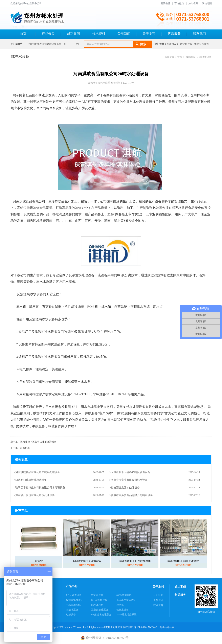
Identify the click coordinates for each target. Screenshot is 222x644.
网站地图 (207, 3)
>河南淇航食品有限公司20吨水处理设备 (37, 472)
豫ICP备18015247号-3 (146, 627)
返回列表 (25, 448)
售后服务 (174, 34)
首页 (23, 34)
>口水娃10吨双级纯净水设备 (30, 480)
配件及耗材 (97, 605)
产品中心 (72, 586)
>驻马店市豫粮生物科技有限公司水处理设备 (40, 487)
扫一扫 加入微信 (206, 599)
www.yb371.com (73, 627)
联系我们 (199, 34)
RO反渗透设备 (74, 595)
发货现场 (158, 600)
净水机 (120, 605)
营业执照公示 (167, 627)
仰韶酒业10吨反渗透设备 (87, 561)
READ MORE (39, 565)
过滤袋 (39, 561)
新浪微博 (165, 3)
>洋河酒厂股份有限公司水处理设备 (34, 495)
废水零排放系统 (74, 600)
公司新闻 (124, 34)
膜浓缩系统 (72, 610)
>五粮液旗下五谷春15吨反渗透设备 (130, 472)
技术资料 (99, 34)
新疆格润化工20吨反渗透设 (183, 561)
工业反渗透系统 (100, 610)
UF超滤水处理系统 (101, 615)
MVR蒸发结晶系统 (126, 615)
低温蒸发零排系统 (126, 600)
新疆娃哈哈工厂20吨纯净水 (135, 561)
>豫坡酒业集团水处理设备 (125, 487)
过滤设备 (71, 615)
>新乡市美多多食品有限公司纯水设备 (131, 495)
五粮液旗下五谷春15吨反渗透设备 (38, 442)
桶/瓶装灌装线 (201, 44)
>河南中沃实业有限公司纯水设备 (128, 480)
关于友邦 (149, 34)
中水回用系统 (73, 605)
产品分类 (48, 34)
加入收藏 (193, 3)
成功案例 (73, 34)
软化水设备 (186, 44)
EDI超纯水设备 (99, 600)
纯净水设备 (173, 44)
